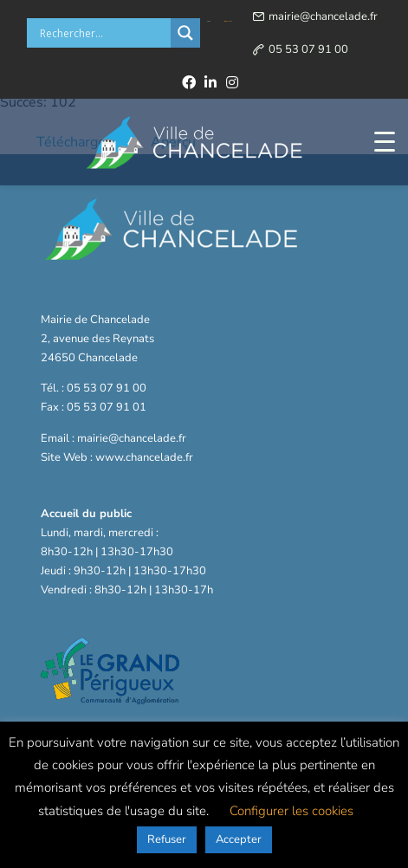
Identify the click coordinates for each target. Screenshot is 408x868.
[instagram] (232, 82)
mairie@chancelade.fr (323, 16)
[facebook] (189, 82)
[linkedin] (210, 82)
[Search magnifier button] (185, 33)
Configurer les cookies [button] (291, 811)
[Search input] (103, 33)
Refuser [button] (167, 839)
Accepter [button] (239, 839)
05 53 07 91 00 (308, 49)
